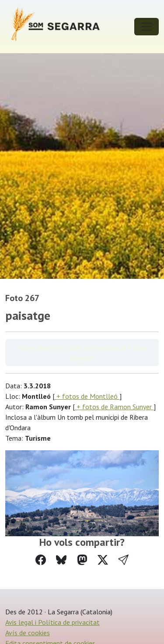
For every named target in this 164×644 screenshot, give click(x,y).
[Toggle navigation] (147, 27)
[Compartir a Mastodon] (82, 560)
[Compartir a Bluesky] (61, 560)
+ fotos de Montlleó (87, 396)
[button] (123, 560)
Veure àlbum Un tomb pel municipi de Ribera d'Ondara (82, 353)
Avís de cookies (28, 633)
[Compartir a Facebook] (41, 560)
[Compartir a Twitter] (103, 560)
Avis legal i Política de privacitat (52, 622)
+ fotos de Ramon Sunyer (114, 407)
